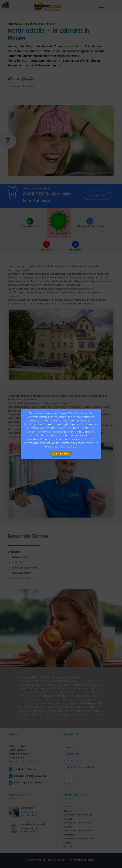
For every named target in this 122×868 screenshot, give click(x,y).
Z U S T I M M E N (61, 454)
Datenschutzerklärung (67, 447)
